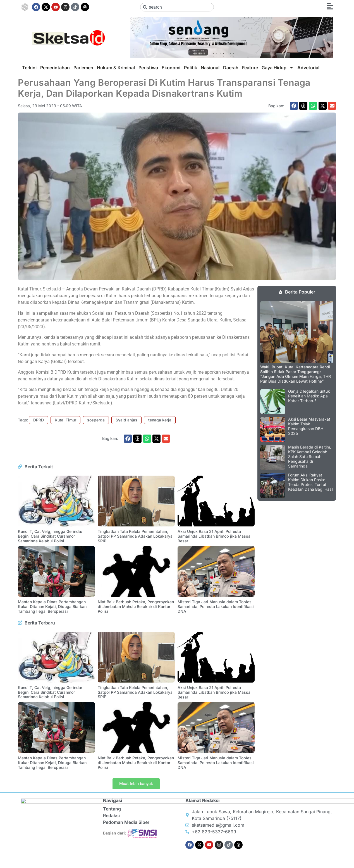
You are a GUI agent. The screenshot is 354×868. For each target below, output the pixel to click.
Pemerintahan (55, 68)
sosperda (96, 420)
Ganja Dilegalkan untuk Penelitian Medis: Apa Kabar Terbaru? (309, 396)
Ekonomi (171, 68)
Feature (250, 68)
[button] (294, 106)
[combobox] (177, 7)
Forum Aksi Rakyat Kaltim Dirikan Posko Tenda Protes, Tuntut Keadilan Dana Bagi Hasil (311, 482)
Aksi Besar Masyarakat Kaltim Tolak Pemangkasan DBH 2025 (309, 426)
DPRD (39, 420)
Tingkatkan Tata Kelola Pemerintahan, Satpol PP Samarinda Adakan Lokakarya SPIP (135, 536)
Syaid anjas (126, 420)
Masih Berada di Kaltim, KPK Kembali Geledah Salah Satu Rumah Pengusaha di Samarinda (310, 456)
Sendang (190, 863)
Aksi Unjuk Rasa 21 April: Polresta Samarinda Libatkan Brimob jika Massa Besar (214, 536)
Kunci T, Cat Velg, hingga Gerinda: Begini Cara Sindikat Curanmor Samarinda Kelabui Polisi (50, 536)
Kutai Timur (65, 420)
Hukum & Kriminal (116, 68)
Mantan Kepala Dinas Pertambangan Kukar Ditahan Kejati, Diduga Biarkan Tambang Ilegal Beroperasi (52, 606)
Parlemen (83, 68)
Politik (191, 68)
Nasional (210, 68)
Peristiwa (148, 68)
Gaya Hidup (278, 68)
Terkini (29, 68)
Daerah (231, 68)
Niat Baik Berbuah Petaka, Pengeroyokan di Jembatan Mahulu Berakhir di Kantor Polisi (136, 606)
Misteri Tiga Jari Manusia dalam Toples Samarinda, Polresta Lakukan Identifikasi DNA (216, 606)
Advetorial (308, 68)
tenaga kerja (160, 420)
